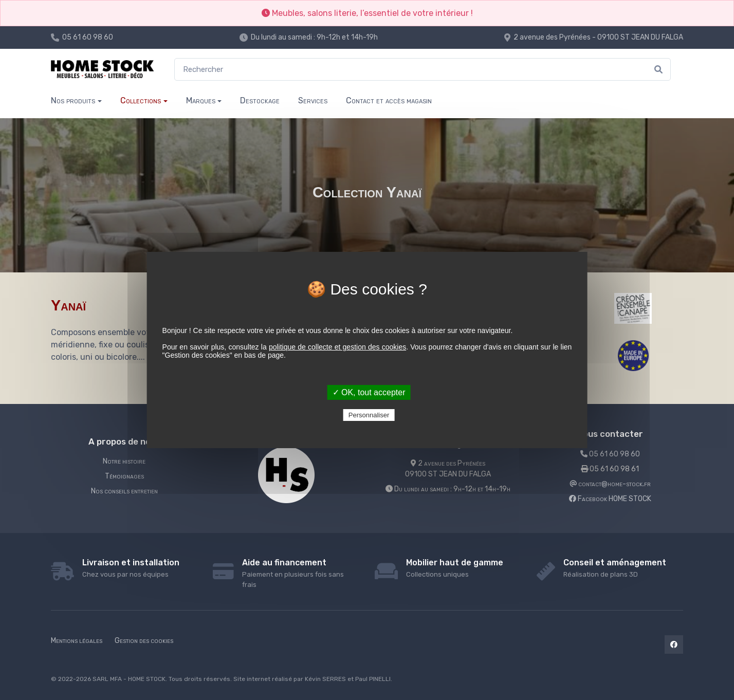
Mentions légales (77, 641)
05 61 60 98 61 (610, 469)
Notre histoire (124, 461)
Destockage (260, 100)
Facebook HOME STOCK (610, 499)
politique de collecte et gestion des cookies (337, 347)
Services (313, 100)
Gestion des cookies (144, 641)
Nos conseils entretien (124, 491)
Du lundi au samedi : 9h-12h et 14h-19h (314, 37)
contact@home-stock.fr (610, 484)
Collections (141, 100)
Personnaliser (369, 415)
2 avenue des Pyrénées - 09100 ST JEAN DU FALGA (598, 37)
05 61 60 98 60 (88, 37)
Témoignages (124, 476)
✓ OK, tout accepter (369, 392)
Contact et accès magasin (389, 100)
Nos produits (73, 100)
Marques (201, 100)
